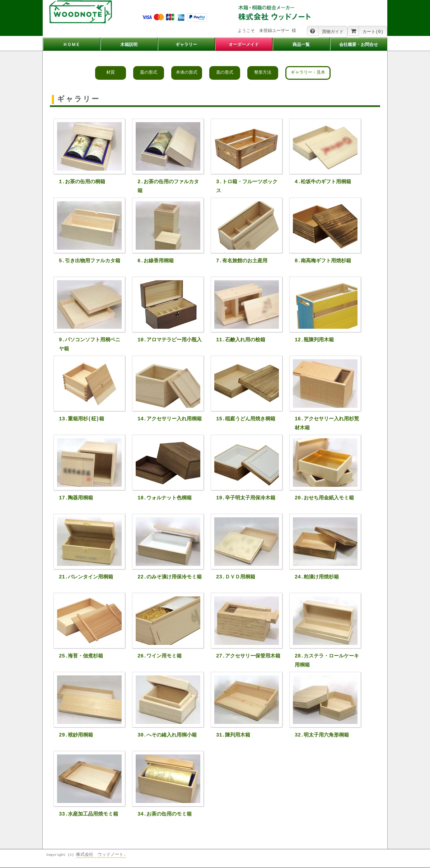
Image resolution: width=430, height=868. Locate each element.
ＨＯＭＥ (71, 45)
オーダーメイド (244, 45)
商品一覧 (301, 45)
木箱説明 (129, 45)
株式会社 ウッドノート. (101, 855)
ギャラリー (186, 45)
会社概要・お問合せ (359, 45)
